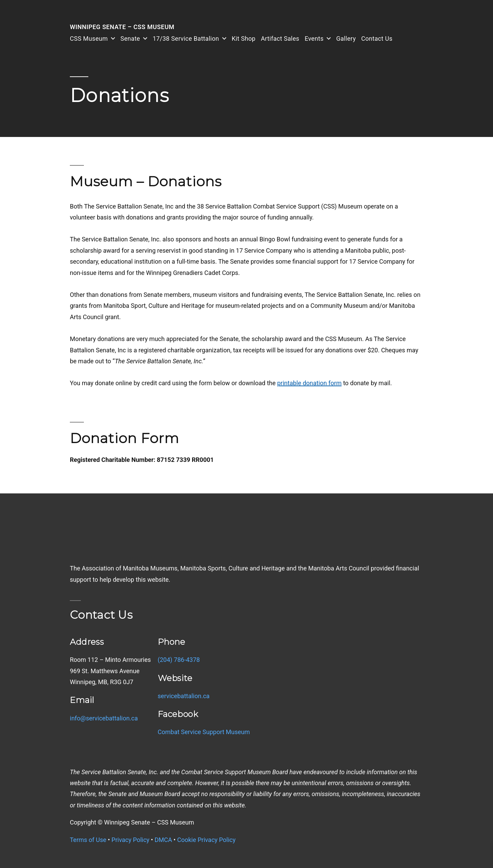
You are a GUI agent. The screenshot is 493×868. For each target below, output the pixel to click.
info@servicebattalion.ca (104, 718)
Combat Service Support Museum (204, 732)
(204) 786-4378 (179, 660)
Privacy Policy (131, 840)
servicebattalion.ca (184, 696)
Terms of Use (88, 840)
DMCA (163, 840)
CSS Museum (89, 39)
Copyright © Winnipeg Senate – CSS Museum (132, 822)
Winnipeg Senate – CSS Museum (122, 27)
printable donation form (309, 383)
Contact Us (377, 39)
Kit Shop (244, 39)
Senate (130, 39)
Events (314, 39)
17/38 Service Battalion (186, 39)
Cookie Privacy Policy (206, 840)
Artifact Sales (280, 39)
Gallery (346, 39)
